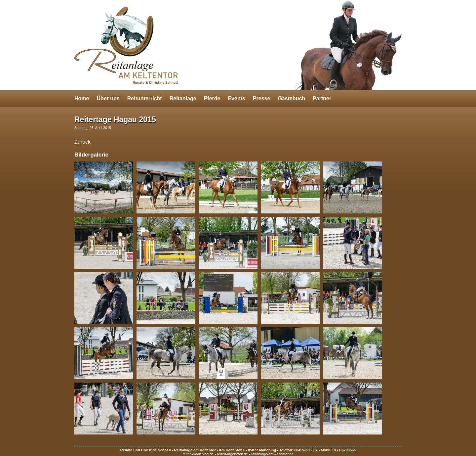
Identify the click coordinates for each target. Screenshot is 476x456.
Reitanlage (183, 98)
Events (236, 98)
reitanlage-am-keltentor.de (272, 454)
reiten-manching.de (198, 454)
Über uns (108, 98)
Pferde (212, 98)
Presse (262, 98)
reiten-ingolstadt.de (232, 454)
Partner (322, 98)
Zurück (82, 142)
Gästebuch (291, 98)
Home (82, 98)
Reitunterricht (145, 98)
